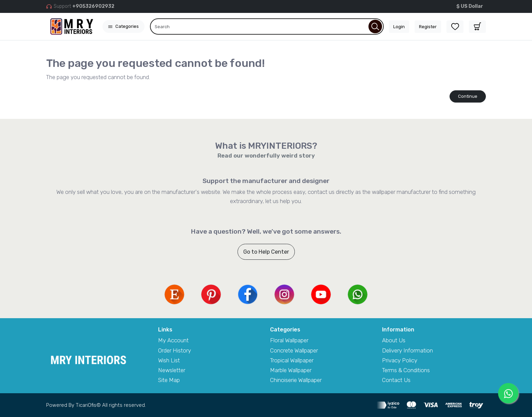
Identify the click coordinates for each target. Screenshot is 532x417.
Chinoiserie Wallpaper (296, 380)
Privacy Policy (400, 360)
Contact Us (396, 380)
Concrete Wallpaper (294, 350)
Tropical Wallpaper (292, 360)
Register (428, 27)
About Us (394, 340)
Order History (175, 350)
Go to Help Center (266, 252)
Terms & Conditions (406, 370)
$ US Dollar (470, 6)
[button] (477, 27)
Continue (468, 96)
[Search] (267, 26)
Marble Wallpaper (291, 370)
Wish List (169, 360)
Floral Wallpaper (289, 340)
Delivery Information (407, 350)
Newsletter (172, 370)
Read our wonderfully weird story (266, 156)
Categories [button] (123, 26)
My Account (173, 340)
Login (399, 27)
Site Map (169, 380)
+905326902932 (93, 6)
